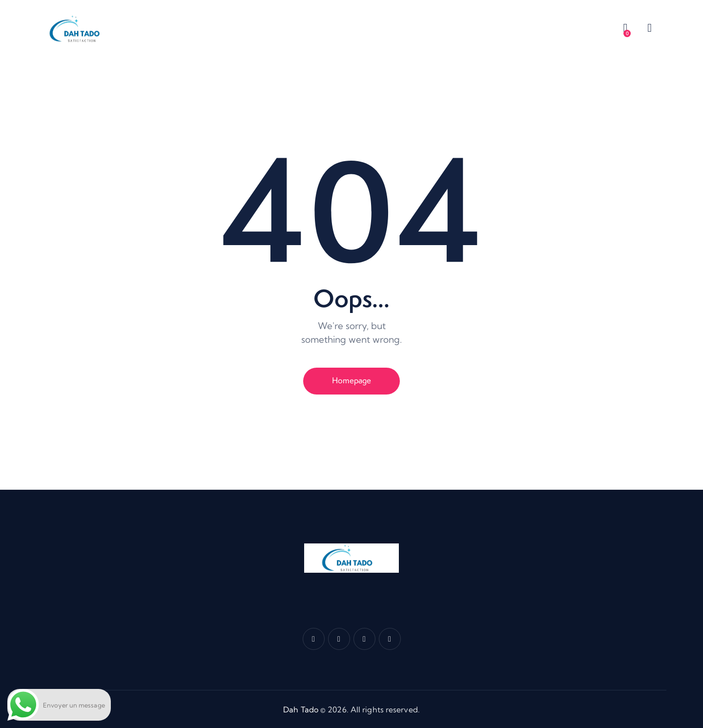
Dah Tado (301, 709)
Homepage (351, 380)
